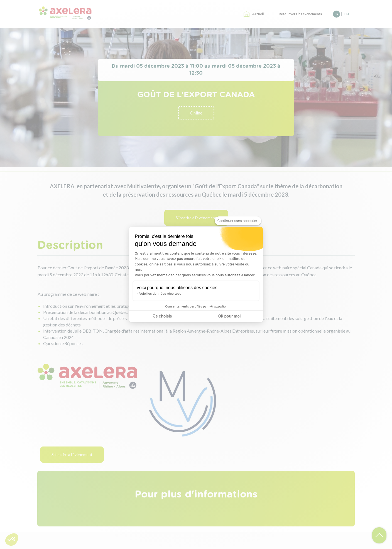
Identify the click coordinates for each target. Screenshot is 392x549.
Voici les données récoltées (160, 294)
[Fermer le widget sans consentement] (238, 221)
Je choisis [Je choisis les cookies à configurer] (163, 316)
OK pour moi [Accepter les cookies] (230, 316)
